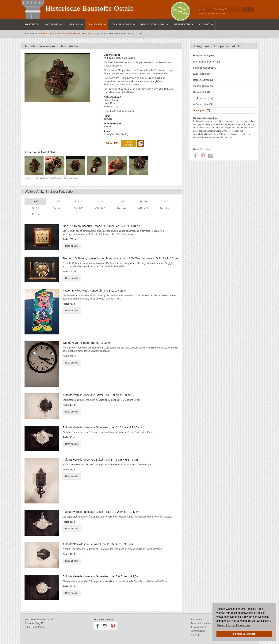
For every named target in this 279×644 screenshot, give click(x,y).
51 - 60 (143, 201)
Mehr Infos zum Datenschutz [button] (234, 625)
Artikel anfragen (129, 143)
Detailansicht (72, 246)
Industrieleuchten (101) (205, 68)
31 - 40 (100, 201)
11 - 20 (57, 201)
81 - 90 (57, 208)
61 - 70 (164, 201)
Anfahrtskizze (198, 631)
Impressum (197, 620)
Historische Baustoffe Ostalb (90, 8)
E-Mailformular (199, 627)
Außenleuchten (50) (203, 104)
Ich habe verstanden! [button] (244, 634)
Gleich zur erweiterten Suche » (213, 13)
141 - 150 (35, 214)
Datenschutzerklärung (202, 623)
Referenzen (182, 24)
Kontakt (204, 24)
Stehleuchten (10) (202, 92)
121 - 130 (143, 208)
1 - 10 (35, 201)
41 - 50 (122, 201)
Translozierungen (153, 24)
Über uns (74, 24)
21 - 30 (78, 201)
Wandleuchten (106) (204, 86)
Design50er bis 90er (180, 10)
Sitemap (195, 635)
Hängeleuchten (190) (204, 56)
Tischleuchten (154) (203, 98)
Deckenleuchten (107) (204, 80)
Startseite (31, 24)
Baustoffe (96, 24)
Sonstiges (87, 34)
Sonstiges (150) (202, 110)
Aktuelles (52, 24)
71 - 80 (35, 208)
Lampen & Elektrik (71, 34)
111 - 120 (122, 208)
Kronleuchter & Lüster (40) (207, 62)
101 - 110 (100, 208)
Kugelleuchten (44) (203, 74)
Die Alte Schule (122, 24)
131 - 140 (165, 208)
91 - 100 (78, 208)
